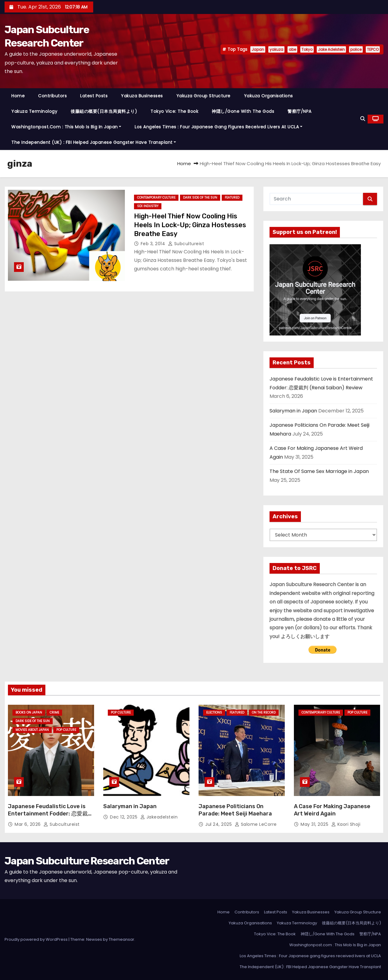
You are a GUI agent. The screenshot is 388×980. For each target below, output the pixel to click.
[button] (363, 119)
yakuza (276, 49)
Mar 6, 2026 (28, 824)
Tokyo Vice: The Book (174, 111)
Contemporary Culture (156, 198)
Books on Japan (29, 712)
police (356, 49)
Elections (214, 712)
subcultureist (186, 244)
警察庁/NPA (300, 111)
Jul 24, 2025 (219, 824)
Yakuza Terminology (34, 111)
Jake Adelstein (331, 49)
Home (18, 96)
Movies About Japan (32, 730)
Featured (232, 198)
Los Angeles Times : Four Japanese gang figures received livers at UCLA (219, 127)
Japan (258, 49)
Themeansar (122, 939)
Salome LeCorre (256, 824)
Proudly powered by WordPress (37, 939)
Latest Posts (94, 96)
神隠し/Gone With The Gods (243, 111)
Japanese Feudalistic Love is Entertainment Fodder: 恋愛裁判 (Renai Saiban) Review (51, 814)
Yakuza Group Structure (203, 96)
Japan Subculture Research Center (87, 861)
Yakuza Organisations (268, 96)
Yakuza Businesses (142, 96)
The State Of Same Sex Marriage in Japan (319, 471)
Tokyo (307, 49)
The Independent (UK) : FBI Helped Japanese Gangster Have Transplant (94, 142)
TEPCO (373, 49)
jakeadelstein (159, 817)
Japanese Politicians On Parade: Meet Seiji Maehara (235, 810)
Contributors (52, 96)
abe (292, 49)
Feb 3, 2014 (154, 244)
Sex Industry (148, 206)
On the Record (264, 712)
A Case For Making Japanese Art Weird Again (332, 810)
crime (54, 712)
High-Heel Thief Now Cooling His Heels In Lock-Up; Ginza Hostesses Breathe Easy (190, 225)
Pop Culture (66, 730)
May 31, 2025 (315, 824)
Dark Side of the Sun (200, 198)
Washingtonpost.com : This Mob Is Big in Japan (66, 127)
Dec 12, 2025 (124, 817)
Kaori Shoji (346, 824)
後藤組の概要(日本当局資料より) (104, 111)
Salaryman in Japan (293, 411)
